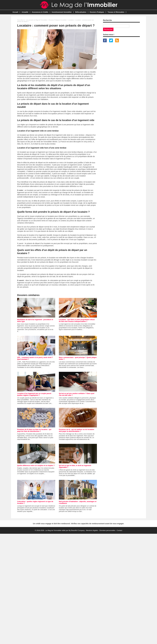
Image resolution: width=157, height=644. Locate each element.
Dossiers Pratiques (97, 12)
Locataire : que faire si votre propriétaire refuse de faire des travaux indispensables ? (77, 320)
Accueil (15, 12)
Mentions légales (92, 530)
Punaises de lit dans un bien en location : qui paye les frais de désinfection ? (34, 430)
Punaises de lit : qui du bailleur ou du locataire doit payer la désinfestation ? (77, 430)
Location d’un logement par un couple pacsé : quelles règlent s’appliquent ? (35, 394)
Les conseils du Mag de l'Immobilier (37, 20)
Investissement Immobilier (62, 12)
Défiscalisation (81, 12)
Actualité (25, 12)
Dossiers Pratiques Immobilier (58, 20)
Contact (119, 530)
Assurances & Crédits (40, 12)
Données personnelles (107, 530)
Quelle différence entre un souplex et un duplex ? (36, 465)
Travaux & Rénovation (116, 12)
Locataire (71, 20)
